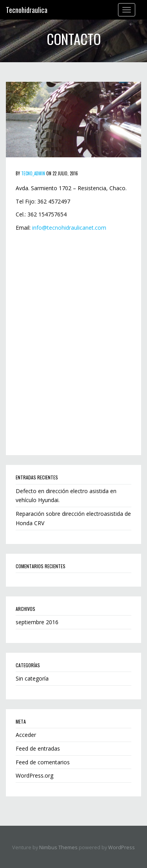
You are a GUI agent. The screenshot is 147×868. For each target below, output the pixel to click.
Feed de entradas (38, 748)
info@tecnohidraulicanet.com (69, 228)
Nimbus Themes (58, 847)
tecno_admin (33, 173)
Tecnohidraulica (27, 10)
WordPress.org (34, 775)
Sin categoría (32, 678)
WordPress (122, 847)
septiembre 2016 (37, 622)
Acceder (26, 735)
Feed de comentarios (43, 762)
